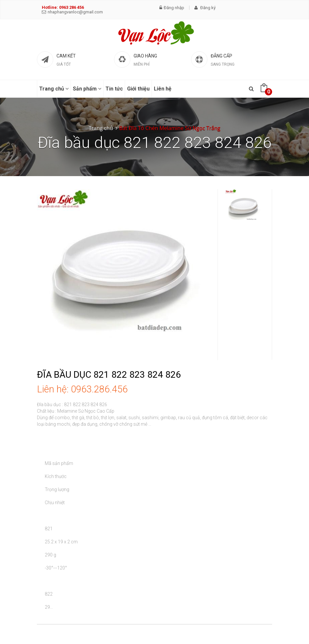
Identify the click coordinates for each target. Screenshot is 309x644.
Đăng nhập (172, 8)
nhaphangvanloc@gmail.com (72, 12)
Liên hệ (163, 89)
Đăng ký (205, 8)
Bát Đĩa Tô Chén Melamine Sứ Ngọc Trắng (170, 128)
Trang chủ (54, 89)
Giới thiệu (138, 89)
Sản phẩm (87, 89)
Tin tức (114, 89)
